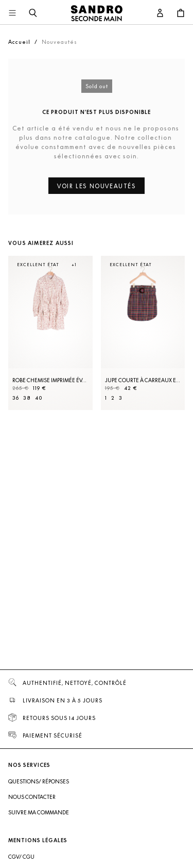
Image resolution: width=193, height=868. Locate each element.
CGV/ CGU (21, 857)
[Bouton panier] (181, 13)
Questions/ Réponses (39, 781)
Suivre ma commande (39, 812)
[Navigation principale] (12, 13)
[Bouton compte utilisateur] (160, 13)
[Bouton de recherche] (33, 13)
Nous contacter (32, 797)
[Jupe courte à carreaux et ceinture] (143, 333)
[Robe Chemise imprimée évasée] (50, 333)
